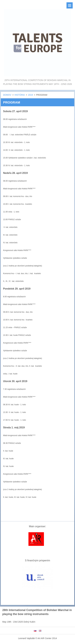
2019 (30, 95)
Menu (70, 5)
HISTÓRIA (20, 95)
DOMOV (7, 95)
